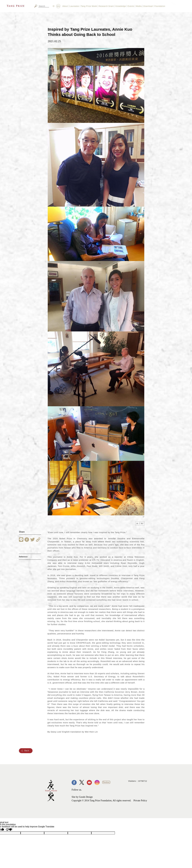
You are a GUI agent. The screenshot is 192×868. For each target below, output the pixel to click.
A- (137, 523)
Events (131, 6)
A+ (142, 523)
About (65, 6)
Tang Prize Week (89, 6)
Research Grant (106, 6)
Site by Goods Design (82, 797)
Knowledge (121, 6)
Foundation (160, 6)
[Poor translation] (9, 830)
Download (148, 6)
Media (139, 6)
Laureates (74, 6)
